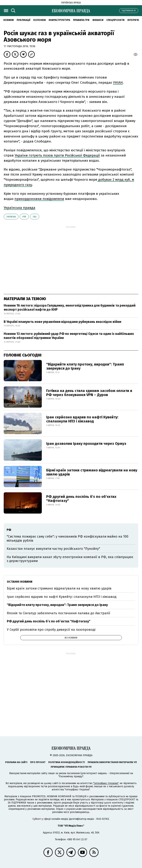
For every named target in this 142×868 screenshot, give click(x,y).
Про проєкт (38, 762)
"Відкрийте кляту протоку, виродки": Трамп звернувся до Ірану (85, 366)
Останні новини (20, 582)
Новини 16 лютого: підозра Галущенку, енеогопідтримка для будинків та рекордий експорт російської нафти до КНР (70, 308)
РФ (24, 217)
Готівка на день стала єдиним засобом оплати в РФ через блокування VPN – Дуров (89, 393)
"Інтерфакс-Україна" (106, 783)
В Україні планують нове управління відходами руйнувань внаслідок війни (62, 322)
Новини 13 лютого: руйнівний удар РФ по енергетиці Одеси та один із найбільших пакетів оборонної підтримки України (69, 336)
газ (35, 217)
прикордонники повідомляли (39, 199)
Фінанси (98, 20)
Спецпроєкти (115, 20)
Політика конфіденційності (67, 762)
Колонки (39, 20)
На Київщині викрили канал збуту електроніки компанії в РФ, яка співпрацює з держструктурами (70, 559)
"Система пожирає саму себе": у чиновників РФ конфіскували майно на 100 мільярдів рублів (67, 539)
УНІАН (118, 83)
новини (9, 20)
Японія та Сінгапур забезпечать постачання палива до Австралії (59, 613)
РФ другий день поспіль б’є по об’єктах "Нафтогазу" (81, 499)
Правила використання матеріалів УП (112, 762)
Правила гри (81, 20)
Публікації (23, 20)
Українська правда (20, 208)
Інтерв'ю (133, 20)
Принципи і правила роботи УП (71, 767)
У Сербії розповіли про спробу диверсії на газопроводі (51, 630)
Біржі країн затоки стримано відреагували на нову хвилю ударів (92, 472)
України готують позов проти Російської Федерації (57, 155)
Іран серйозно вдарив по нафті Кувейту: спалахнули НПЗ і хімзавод (82, 419)
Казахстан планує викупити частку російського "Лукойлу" (53, 549)
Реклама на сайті (16, 762)
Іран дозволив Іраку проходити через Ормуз (86, 444)
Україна (11, 217)
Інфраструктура (59, 20)
